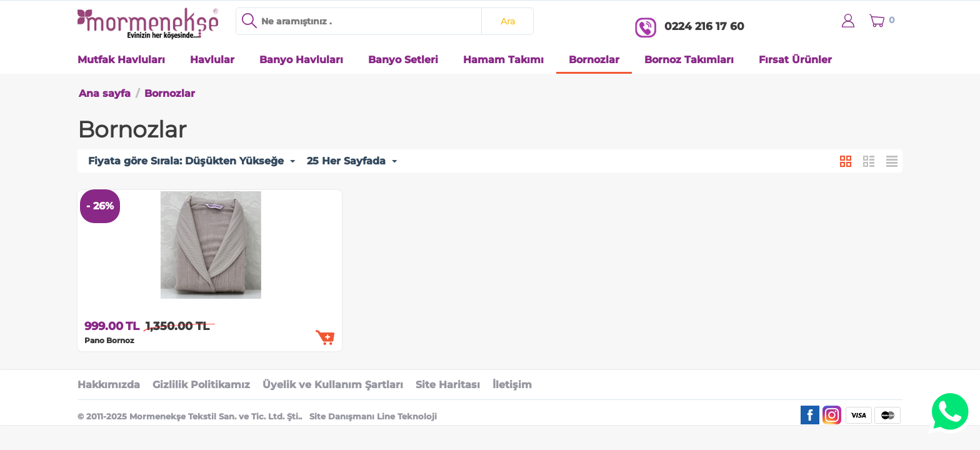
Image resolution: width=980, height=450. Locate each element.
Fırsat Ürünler (795, 60)
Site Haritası (448, 385)
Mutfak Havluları (121, 60)
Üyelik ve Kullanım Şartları (333, 385)
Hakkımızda (109, 385)
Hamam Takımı (503, 60)
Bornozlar (594, 60)
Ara (508, 21)
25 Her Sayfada (352, 162)
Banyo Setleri (403, 60)
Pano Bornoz (109, 340)
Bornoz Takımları (689, 60)
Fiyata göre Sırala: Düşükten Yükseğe (192, 162)
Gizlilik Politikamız (201, 385)
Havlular (212, 60)
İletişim (512, 385)
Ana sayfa (105, 93)
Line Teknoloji (407, 416)
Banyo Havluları (301, 60)
